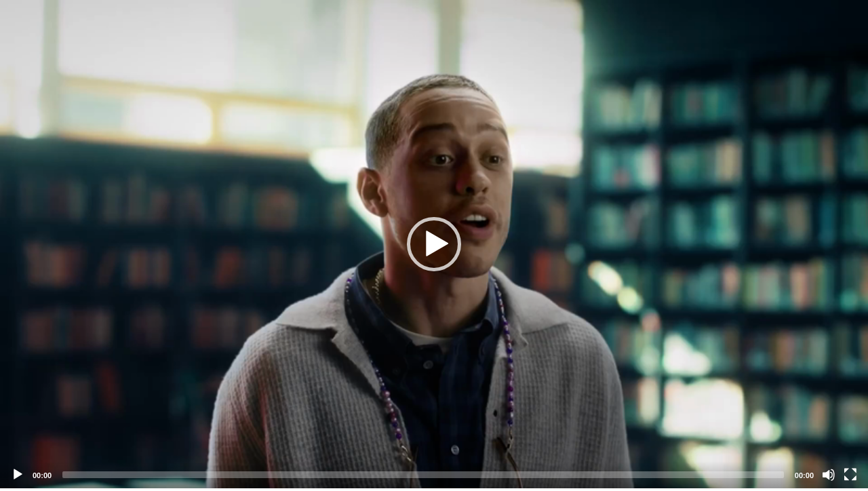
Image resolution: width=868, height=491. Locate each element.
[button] (434, 244)
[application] (434, 244)
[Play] (18, 475)
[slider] (423, 475)
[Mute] (829, 475)
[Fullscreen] (850, 475)
